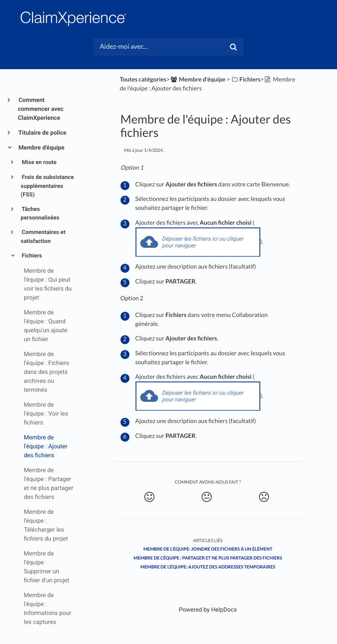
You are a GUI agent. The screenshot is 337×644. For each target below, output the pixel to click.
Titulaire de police (42, 133)
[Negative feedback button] (264, 497)
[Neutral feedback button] (207, 497)
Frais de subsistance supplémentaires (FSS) (47, 186)
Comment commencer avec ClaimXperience (41, 109)
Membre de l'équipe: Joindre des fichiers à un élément (208, 549)
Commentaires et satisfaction (43, 237)
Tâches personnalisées (40, 214)
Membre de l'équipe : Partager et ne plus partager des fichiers (208, 558)
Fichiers (31, 256)
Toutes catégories (143, 79)
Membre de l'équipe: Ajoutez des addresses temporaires (208, 567)
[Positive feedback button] (149, 497)
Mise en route (39, 162)
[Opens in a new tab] (208, 610)
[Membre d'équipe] (198, 79)
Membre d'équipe (41, 148)
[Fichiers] (246, 79)
